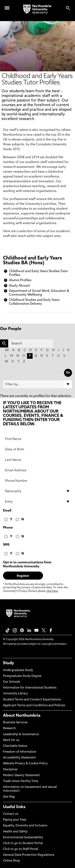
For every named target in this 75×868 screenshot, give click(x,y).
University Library (15, 694)
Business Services (15, 723)
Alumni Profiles (20, 280)
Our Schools (11, 682)
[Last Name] (37, 460)
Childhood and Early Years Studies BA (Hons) (32, 261)
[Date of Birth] (37, 449)
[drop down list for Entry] (37, 502)
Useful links (14, 807)
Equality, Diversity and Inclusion (25, 826)
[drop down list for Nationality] (37, 491)
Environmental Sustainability (23, 838)
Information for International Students (30, 688)
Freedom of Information (20, 752)
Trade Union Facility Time (21, 781)
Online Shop (11, 861)
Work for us (11, 740)
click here (52, 591)
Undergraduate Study (18, 670)
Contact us (11, 814)
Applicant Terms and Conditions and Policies (34, 706)
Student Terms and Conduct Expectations (32, 700)
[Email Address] (37, 470)
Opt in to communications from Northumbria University (27, 565)
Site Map (9, 797)
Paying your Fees (15, 820)
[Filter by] (37, 384)
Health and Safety (15, 832)
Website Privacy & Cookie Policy (25, 764)
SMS (6, 545)
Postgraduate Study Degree (22, 676)
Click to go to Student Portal (23, 843)
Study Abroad (19, 286)
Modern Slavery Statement (21, 775)
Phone (8, 528)
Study (8, 663)
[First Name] (37, 439)
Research (9, 728)
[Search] (31, 343)
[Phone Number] (37, 481)
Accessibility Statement (19, 758)
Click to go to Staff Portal (21, 849)
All (7, 350)
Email (7, 511)
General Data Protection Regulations (29, 855)
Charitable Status (15, 746)
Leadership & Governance (21, 734)
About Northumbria (22, 716)
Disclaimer (10, 770)
